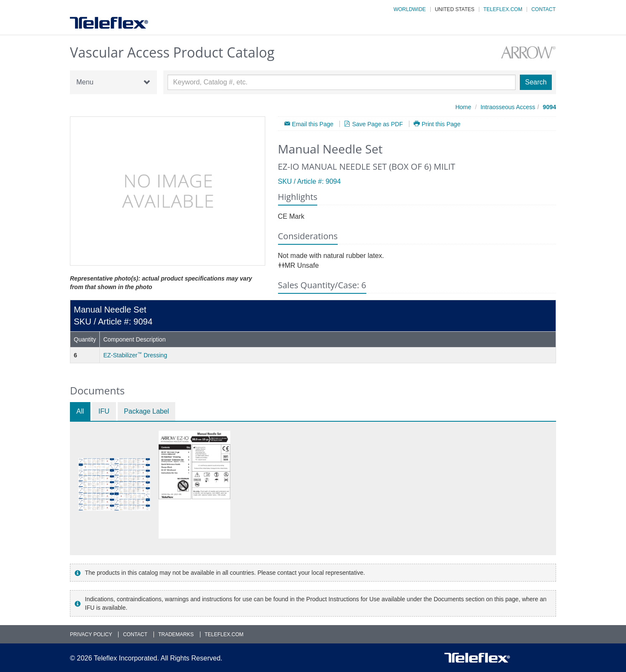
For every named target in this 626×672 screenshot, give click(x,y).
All (80, 411)
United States (455, 9)
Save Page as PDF (378, 124)
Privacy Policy (91, 634)
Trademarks (176, 634)
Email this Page (313, 124)
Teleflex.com (503, 9)
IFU (104, 411)
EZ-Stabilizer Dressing (135, 355)
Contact (543, 9)
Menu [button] (113, 82)
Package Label (147, 411)
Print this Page (441, 124)
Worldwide (410, 9)
